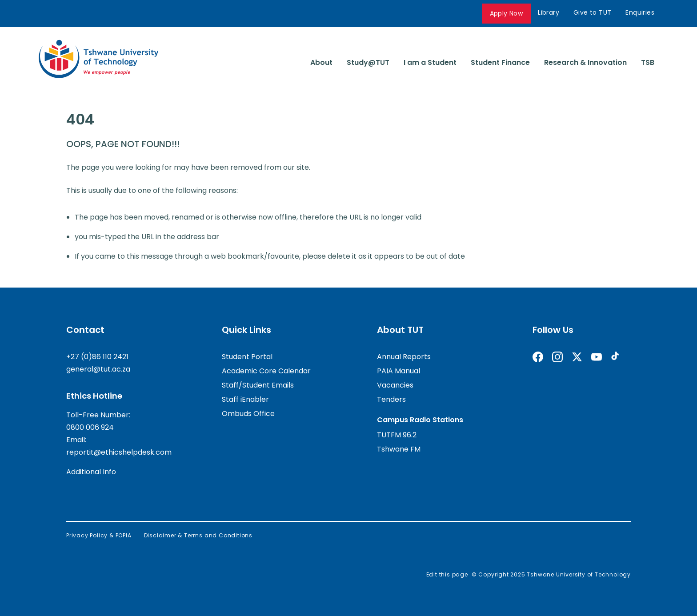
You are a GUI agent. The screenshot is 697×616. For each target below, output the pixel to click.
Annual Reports (404, 357)
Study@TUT (368, 62)
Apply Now (507, 13)
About (321, 62)
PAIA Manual (399, 371)
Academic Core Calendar (266, 371)
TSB (648, 62)
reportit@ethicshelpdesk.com (119, 452)
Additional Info (91, 472)
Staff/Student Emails (258, 385)
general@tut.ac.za (98, 369)
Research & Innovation (585, 62)
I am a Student (430, 62)
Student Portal (247, 357)
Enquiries (640, 12)
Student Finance (500, 62)
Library (549, 12)
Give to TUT (592, 12)
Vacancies (395, 385)
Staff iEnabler (245, 399)
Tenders (391, 399)
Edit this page (447, 574)
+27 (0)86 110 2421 (97, 357)
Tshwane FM (399, 449)
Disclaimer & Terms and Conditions (198, 535)
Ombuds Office (248, 414)
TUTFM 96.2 (397, 435)
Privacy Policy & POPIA (99, 535)
